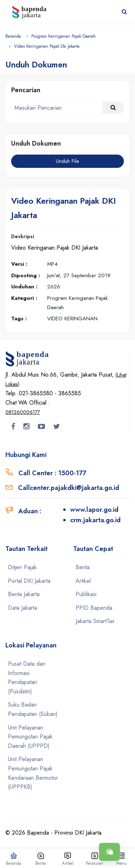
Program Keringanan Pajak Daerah (64, 36)
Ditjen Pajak (22, 567)
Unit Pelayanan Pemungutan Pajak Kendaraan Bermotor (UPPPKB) (33, 773)
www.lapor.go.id (94, 510)
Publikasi (86, 594)
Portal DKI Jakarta (29, 581)
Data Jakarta (22, 608)
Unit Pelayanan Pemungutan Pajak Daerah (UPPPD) (30, 737)
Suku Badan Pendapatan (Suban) (33, 709)
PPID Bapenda (94, 608)
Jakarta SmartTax (95, 621)
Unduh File (67, 161)
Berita (83, 567)
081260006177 (23, 412)
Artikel (83, 581)
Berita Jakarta (24, 594)
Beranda (13, 36)
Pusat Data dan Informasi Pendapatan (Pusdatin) (27, 678)
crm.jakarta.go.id (95, 520)
